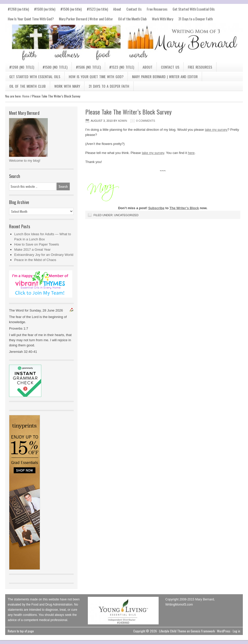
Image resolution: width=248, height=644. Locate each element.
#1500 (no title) (45, 9)
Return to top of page (21, 631)
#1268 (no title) (18, 9)
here (191, 153)
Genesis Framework (203, 631)
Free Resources (157, 9)
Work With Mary (162, 19)
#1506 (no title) (71, 9)
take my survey (216, 130)
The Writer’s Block (184, 208)
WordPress (224, 631)
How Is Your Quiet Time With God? (31, 19)
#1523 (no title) (97, 9)
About (117, 9)
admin (122, 121)
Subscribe (156, 208)
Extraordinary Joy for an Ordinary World (44, 255)
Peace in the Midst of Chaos (35, 260)
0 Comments (146, 121)
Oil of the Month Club (132, 19)
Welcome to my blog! (25, 161)
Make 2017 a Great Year (32, 250)
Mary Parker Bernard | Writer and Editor (86, 19)
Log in (237, 631)
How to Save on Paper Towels (37, 244)
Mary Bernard (124, 43)
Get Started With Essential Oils (194, 9)
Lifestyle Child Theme (173, 631)
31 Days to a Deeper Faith (195, 19)
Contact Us (134, 9)
